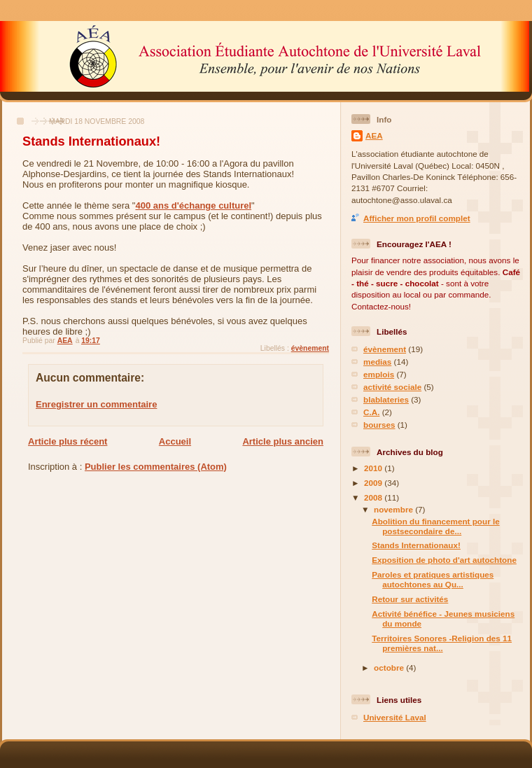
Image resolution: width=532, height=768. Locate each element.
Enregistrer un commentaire (96, 404)
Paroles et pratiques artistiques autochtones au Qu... (433, 579)
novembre (394, 509)
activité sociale (392, 387)
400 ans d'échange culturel (193, 205)
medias (377, 362)
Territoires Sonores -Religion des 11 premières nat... (442, 643)
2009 (374, 483)
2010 (374, 468)
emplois (379, 374)
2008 (374, 497)
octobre (390, 668)
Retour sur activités (410, 599)
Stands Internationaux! (416, 545)
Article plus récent (68, 441)
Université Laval (395, 717)
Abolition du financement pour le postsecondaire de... (435, 526)
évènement (310, 348)
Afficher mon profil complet (417, 218)
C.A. (371, 412)
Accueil (175, 441)
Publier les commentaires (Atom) (156, 467)
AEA (374, 135)
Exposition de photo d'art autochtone (444, 560)
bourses (379, 425)
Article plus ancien (283, 441)
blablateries (386, 399)
